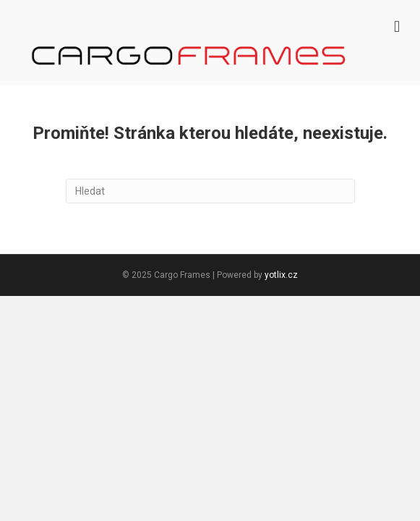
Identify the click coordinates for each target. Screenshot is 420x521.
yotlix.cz (281, 275)
